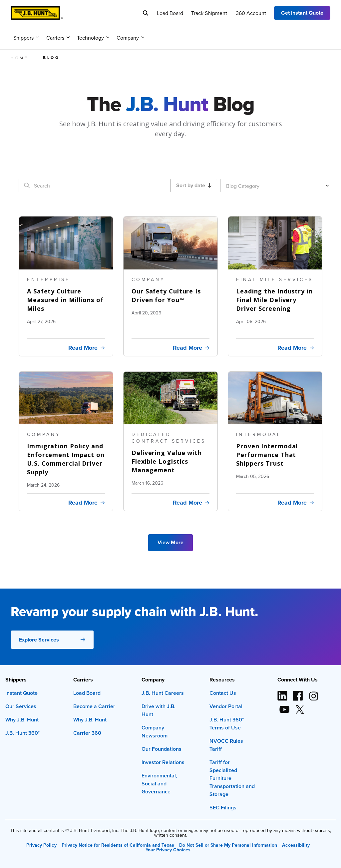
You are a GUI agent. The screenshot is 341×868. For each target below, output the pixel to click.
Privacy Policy (41, 845)
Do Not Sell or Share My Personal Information (228, 845)
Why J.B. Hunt (22, 720)
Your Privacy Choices (168, 850)
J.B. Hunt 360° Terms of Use (227, 724)
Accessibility (296, 845)
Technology (93, 38)
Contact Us (223, 693)
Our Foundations (162, 749)
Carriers (58, 38)
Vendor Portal (226, 706)
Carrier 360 (87, 733)
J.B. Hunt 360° (22, 733)
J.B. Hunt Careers (163, 693)
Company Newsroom (155, 732)
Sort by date (194, 185)
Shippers (26, 38)
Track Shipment (209, 13)
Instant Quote (21, 693)
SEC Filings (223, 808)
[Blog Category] (278, 186)
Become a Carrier (94, 706)
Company (130, 38)
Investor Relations (163, 762)
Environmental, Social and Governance (159, 784)
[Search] (146, 13)
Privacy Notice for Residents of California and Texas (118, 845)
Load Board (170, 13)
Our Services (21, 706)
